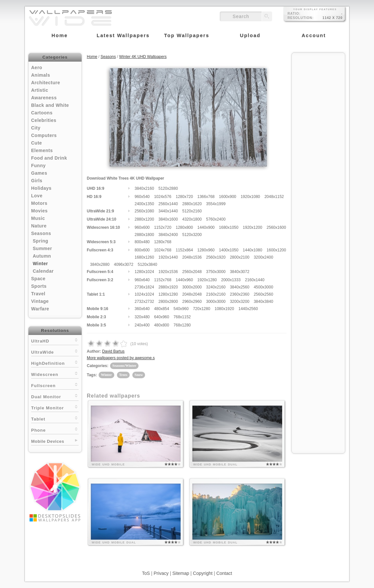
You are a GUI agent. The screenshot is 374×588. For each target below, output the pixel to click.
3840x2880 (100, 265)
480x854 (161, 309)
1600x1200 (276, 250)
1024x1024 (144, 294)
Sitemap (181, 573)
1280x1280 (168, 294)
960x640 (142, 280)
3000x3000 (216, 302)
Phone (55, 430)
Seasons (41, 233)
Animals (41, 75)
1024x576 (163, 197)
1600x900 (228, 197)
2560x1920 (216, 257)
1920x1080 (250, 197)
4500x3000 (263, 287)
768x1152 (182, 317)
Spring (40, 241)
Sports (39, 286)
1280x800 (184, 227)
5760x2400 (216, 219)
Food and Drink (49, 158)
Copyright (203, 573)
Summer (42, 248)
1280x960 (206, 250)
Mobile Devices (48, 441)
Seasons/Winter (124, 365)
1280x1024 (144, 272)
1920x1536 (168, 272)
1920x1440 (168, 257)
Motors (39, 203)
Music (38, 218)
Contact (224, 573)
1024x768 (163, 250)
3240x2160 (216, 287)
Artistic (40, 90)
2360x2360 (240, 294)
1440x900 (206, 227)
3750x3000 (216, 272)
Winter (40, 264)
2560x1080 (144, 211)
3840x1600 (168, 219)
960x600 (142, 227)
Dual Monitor (55, 396)
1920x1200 (252, 227)
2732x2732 (144, 302)
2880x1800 (144, 235)
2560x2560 (263, 294)
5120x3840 (147, 265)
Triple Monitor (55, 407)
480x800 (161, 325)
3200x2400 (263, 257)
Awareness (44, 98)
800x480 (142, 242)
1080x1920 (224, 309)
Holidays (41, 188)
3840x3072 (240, 272)
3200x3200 (240, 302)
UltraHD (55, 340)
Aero (37, 68)
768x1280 (182, 325)
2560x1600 (276, 227)
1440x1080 (252, 250)
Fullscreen (55, 385)
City (36, 128)
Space (38, 279)
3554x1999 (216, 204)
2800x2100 (240, 257)
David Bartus (113, 351)
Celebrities (44, 120)
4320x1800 (192, 219)
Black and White (50, 105)
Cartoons (42, 113)
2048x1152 (274, 197)
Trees (123, 375)
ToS (146, 573)
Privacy (161, 573)
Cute (37, 143)
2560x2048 (192, 272)
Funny (38, 166)
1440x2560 (248, 309)
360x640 (142, 309)
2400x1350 (144, 204)
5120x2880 (168, 188)
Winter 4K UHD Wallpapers (143, 57)
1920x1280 (207, 280)
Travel (38, 294)
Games (39, 173)
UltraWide (55, 352)
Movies (39, 211)
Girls (37, 181)
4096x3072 (124, 265)
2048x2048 (192, 294)
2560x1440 (168, 204)
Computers (44, 135)
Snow (139, 375)
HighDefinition (55, 363)
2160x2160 (216, 294)
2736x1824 (144, 287)
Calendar (43, 271)
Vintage (40, 301)
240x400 (142, 325)
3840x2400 (168, 235)
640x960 (161, 317)
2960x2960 (192, 302)
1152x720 (163, 227)
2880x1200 (144, 219)
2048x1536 (192, 257)
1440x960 (184, 280)
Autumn (42, 256)
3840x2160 (144, 188)
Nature (39, 226)
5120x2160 (192, 211)
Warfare (40, 309)
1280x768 (163, 242)
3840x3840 (263, 302)
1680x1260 (144, 257)
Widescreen (55, 374)
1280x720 (184, 197)
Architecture (46, 83)
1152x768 (163, 280)
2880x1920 (168, 287)
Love (37, 196)
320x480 (142, 317)
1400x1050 (229, 250)
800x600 (142, 250)
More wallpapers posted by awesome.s (121, 358)
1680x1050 (229, 227)
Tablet (55, 418)
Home (92, 57)
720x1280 (202, 309)
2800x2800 (168, 302)
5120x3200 (192, 235)
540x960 (181, 309)
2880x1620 (192, 204)
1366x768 (206, 197)
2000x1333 (231, 280)
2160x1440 (255, 280)
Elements (42, 150)
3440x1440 (168, 211)
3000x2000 (192, 287)
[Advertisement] (318, 155)
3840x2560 (240, 287)
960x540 (142, 197)
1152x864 (184, 250)
